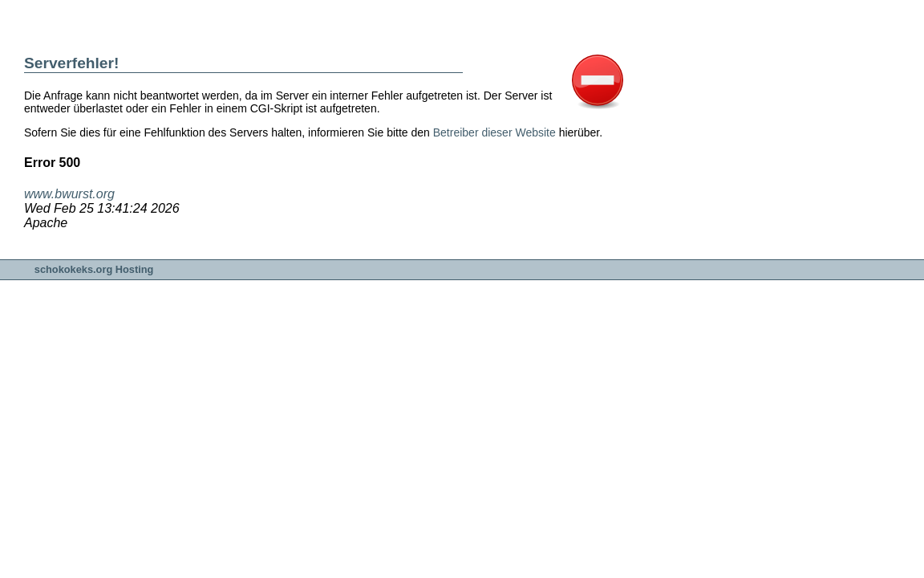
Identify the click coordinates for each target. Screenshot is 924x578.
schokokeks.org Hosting (94, 269)
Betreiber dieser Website (494, 132)
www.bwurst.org (69, 194)
